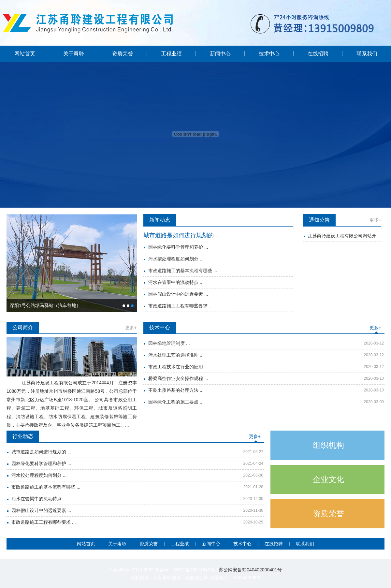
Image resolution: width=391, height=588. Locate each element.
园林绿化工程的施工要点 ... (176, 402)
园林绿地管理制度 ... (169, 343)
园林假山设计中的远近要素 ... (178, 294)
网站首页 (25, 54)
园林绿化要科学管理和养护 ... (178, 247)
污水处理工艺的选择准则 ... (176, 355)
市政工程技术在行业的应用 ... (178, 367)
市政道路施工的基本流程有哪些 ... (183, 271)
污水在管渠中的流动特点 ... (176, 282)
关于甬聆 (74, 54)
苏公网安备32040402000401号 (250, 570)
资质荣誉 (123, 54)
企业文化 (328, 479)
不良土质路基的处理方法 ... (176, 390)
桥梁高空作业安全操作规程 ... (178, 378)
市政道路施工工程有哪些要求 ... (181, 306)
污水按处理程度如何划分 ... (176, 259)
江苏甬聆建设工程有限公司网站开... (344, 236)
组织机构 (328, 445)
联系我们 (367, 54)
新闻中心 (220, 54)
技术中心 (269, 54)
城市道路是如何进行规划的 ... (182, 235)
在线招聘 (318, 54)
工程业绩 (171, 54)
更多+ (375, 220)
